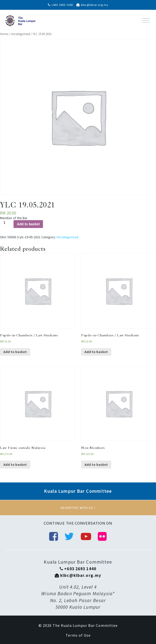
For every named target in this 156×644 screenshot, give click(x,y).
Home (4, 34)
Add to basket (28, 224)
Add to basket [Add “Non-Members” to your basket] (96, 465)
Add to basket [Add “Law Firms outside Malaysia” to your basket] (15, 465)
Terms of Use (78, 635)
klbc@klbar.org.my (92, 5)
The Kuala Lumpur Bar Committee (85, 625)
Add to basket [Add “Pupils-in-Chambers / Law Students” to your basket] (15, 352)
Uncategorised (20, 34)
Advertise (78, 508)
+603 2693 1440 (60, 5)
